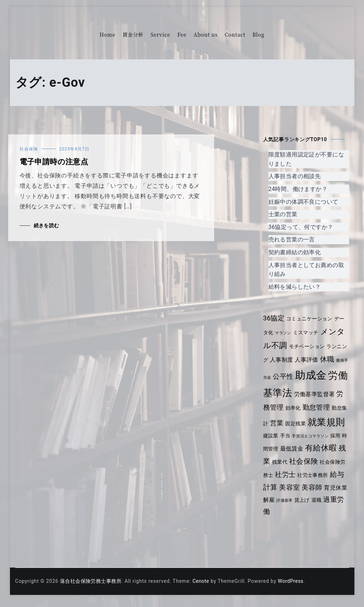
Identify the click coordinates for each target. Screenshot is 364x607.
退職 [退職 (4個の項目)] (337, 506)
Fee (182, 34)
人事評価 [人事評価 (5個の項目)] (307, 360)
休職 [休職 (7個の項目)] (328, 359)
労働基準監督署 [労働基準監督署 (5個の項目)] (325, 394)
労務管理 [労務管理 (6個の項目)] (277, 408)
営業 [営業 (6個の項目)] (288, 423)
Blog (258, 34)
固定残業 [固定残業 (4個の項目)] (307, 424)
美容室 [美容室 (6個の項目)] (305, 494)
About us (205, 34)
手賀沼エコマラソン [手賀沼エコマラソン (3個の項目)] (323, 441)
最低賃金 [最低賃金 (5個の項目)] (305, 455)
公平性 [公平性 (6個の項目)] (288, 377)
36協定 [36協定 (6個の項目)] (274, 318)
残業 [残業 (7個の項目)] (280, 468)
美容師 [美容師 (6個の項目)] (328, 494)
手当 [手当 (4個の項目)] (297, 440)
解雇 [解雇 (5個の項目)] (289, 505)
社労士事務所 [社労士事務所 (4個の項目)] (329, 481)
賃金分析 (133, 34)
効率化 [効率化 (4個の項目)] (300, 408)
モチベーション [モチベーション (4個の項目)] (308, 346)
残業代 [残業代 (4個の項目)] (297, 469)
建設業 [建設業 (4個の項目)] (282, 440)
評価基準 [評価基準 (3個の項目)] (305, 506)
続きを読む (47, 225)
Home (108, 34)
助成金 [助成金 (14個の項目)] (316, 375)
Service (160, 34)
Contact (235, 34)
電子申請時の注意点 (55, 162)
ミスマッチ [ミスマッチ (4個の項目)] (307, 332)
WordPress (294, 586)
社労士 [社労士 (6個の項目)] (301, 481)
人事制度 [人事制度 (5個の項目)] (282, 360)
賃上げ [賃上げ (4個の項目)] (322, 506)
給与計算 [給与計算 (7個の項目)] (278, 494)
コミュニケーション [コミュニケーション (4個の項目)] (311, 319)
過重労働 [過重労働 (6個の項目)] (277, 517)
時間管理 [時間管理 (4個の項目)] (280, 455)
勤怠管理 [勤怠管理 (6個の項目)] (324, 408)
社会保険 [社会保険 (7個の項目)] (322, 468)
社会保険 (29, 149)
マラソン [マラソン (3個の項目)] (284, 333)
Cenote (203, 586)
